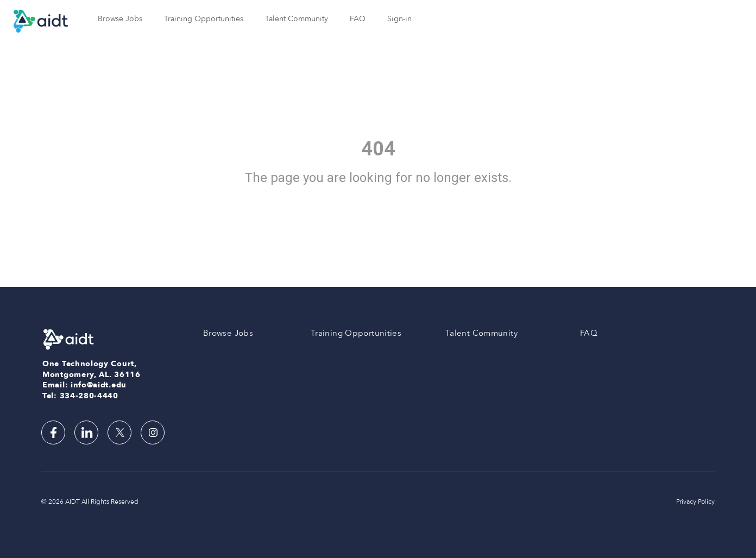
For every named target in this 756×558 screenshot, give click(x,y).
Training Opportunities (204, 19)
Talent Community (297, 19)
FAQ (358, 19)
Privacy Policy (695, 501)
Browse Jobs (120, 19)
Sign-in (399, 19)
